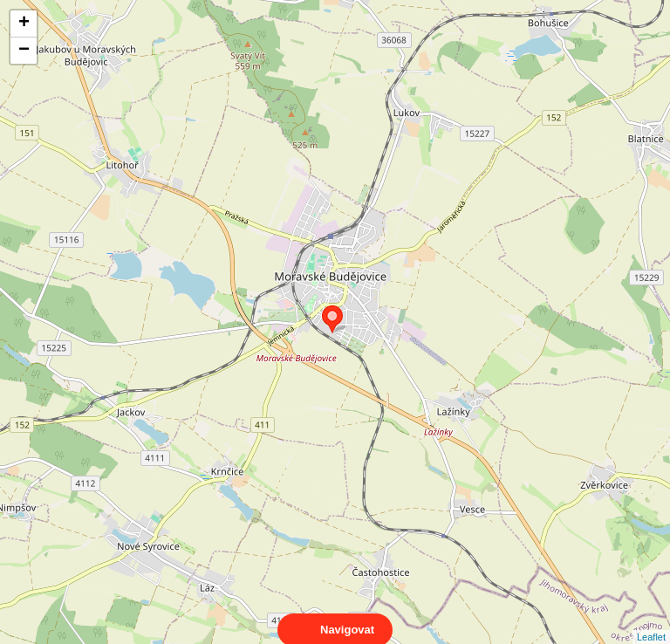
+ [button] (24, 24)
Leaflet (651, 621)
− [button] (24, 51)
